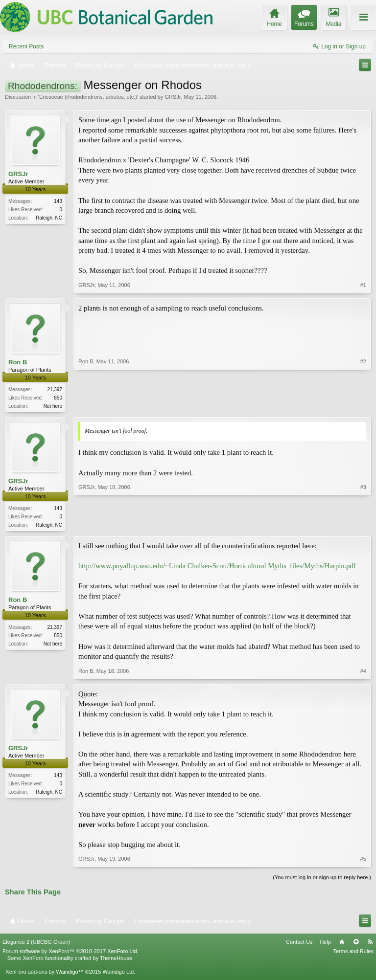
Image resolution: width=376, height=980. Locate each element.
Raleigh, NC (49, 218)
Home (342, 943)
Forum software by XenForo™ (70, 953)
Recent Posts (26, 46)
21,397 (55, 390)
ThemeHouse (116, 960)
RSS (370, 943)
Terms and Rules (353, 953)
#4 (363, 672)
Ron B (18, 362)
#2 (363, 405)
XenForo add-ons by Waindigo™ (44, 974)
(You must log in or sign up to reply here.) (322, 879)
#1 (363, 285)
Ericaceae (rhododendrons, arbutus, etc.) (88, 97)
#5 (363, 861)
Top (356, 943)
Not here (53, 406)
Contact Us (299, 943)
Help (325, 943)
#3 (363, 525)
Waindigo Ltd (118, 974)
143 (58, 201)
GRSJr (173, 97)
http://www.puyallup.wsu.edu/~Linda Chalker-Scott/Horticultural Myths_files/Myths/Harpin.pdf (217, 568)
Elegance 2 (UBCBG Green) (36, 943)
